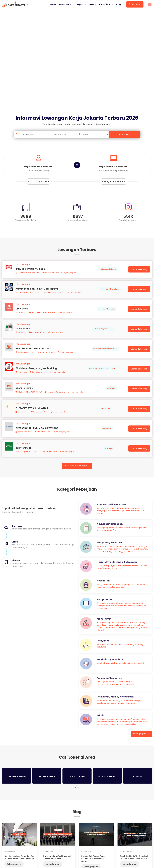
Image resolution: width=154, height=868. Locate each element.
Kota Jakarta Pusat (50, 273)
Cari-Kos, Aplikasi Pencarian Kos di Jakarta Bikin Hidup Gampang (19, 863)
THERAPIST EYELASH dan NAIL (32, 413)
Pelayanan (111, 392)
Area (91, 4)
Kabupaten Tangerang (54, 294)
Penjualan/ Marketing (108, 270)
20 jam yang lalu (62, 437)
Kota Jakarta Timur (49, 457)
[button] (75, 794)
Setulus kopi (22, 376)
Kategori (79, 4)
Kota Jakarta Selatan (46, 314)
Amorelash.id (22, 417)
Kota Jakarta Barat (47, 355)
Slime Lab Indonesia (25, 314)
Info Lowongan (23, 265)
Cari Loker (135, 4)
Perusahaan (65, 4)
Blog (118, 4)
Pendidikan (105, 4)
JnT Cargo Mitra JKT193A (27, 457)
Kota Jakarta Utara (43, 437)
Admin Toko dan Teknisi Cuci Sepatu (37, 290)
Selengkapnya (141, 740)
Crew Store (22, 311)
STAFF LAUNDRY (25, 392)
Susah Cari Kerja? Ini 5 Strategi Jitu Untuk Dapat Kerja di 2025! (134, 863)
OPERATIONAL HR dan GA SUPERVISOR (37, 433)
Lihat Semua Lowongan (77, 472)
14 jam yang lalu (69, 273)
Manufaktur (107, 433)
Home (52, 4)
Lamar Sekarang (139, 270)
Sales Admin (23, 331)
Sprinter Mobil (24, 454)
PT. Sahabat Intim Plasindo (27, 273)
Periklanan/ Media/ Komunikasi (105, 352)
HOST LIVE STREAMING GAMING (33, 351)
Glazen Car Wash (24, 437)
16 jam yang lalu (76, 396)
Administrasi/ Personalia (103, 331)
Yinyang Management (26, 355)
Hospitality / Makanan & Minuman (102, 372)
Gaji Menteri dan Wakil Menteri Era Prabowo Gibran (57, 863)
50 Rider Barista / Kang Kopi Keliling (36, 372)
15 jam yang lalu (66, 314)
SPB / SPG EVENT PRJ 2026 (30, 270)
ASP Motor (21, 335)
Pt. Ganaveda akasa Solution (28, 294)
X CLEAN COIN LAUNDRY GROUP (29, 396)
